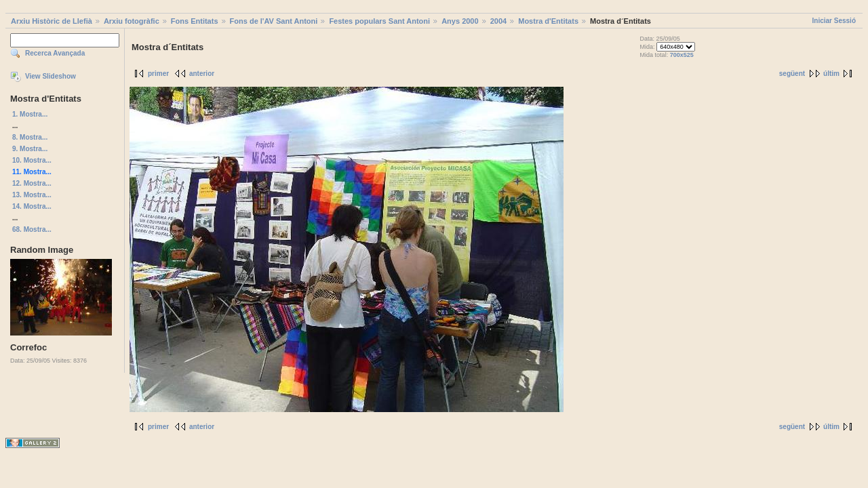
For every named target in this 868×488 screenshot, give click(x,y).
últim (831, 74)
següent (792, 74)
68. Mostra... (32, 229)
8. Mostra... (30, 137)
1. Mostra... (30, 114)
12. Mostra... (32, 183)
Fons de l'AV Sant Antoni (274, 21)
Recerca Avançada (55, 53)
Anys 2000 (460, 21)
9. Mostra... (30, 149)
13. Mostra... (32, 195)
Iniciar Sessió (834, 21)
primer (158, 74)
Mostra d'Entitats (548, 21)
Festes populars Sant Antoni (379, 21)
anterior (202, 74)
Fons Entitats (195, 21)
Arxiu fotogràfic (132, 21)
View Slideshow (51, 76)
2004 (498, 21)
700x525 (682, 55)
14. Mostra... (32, 206)
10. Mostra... (32, 160)
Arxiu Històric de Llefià (52, 21)
